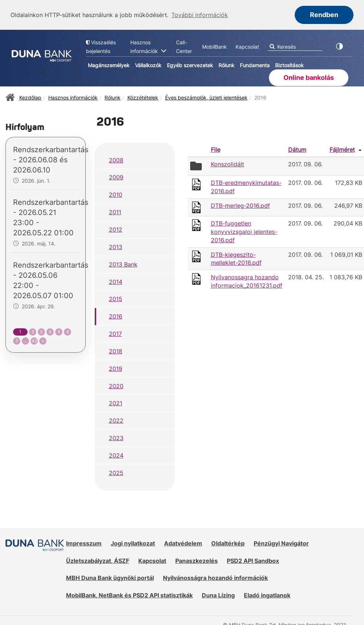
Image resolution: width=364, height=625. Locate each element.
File (216, 149)
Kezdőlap (30, 97)
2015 (116, 298)
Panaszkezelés (197, 560)
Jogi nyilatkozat (133, 543)
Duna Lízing (218, 594)
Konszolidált (228, 163)
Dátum (297, 149)
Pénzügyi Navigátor (281, 543)
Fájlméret (342, 149)
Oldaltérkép (228, 543)
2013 (116, 246)
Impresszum (84, 543)
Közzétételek (143, 97)
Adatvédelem (183, 543)
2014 (116, 281)
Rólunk (226, 64)
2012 (116, 229)
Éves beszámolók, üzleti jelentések (206, 97)
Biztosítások (289, 64)
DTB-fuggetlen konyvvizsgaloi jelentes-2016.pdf (244, 231)
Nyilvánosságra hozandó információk (215, 577)
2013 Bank (123, 264)
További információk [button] (200, 15)
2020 (116, 385)
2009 (116, 176)
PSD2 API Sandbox (253, 560)
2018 (116, 350)
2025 (116, 472)
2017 (115, 333)
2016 (116, 316)
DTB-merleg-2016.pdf (240, 205)
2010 (116, 194)
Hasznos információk (73, 97)
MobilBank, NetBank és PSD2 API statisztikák (129, 594)
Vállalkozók (148, 64)
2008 (116, 159)
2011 (115, 211)
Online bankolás (309, 77)
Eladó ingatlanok (267, 594)
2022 (116, 420)
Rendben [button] (324, 15)
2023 (116, 437)
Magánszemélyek (109, 64)
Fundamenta (255, 64)
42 (34, 340)
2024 (116, 455)
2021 (116, 402)
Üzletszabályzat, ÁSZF (98, 560)
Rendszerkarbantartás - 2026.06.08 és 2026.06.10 (51, 159)
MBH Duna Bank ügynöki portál (110, 577)
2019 (116, 368)
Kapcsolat (152, 560)
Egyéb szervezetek (190, 64)
